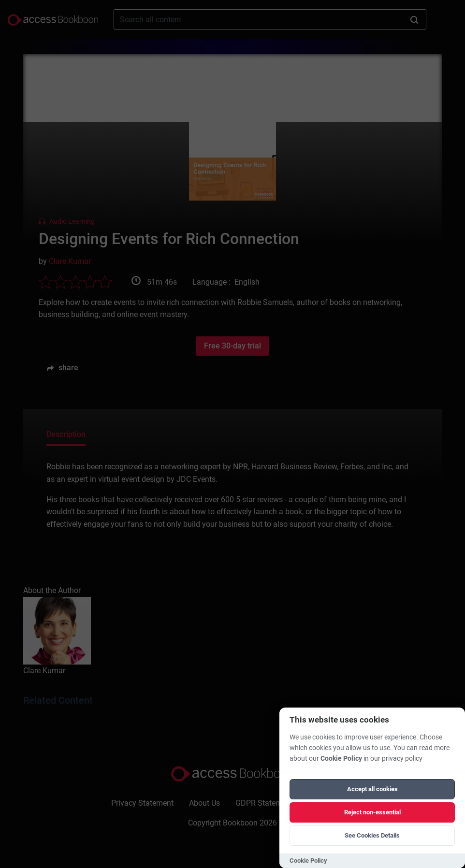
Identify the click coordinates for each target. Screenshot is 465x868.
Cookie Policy (341, 759)
